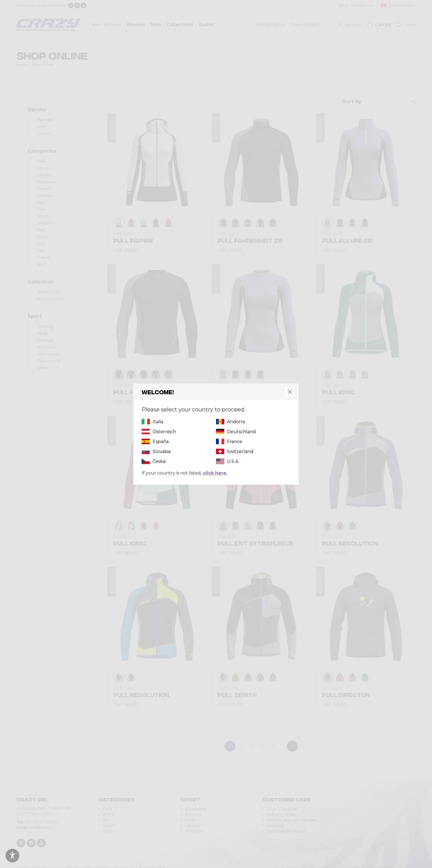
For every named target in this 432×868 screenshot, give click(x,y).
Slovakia (162, 451)
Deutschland (241, 432)
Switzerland (240, 451)
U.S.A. (233, 461)
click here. (215, 473)
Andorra (236, 422)
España (161, 442)
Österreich (164, 432)
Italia (158, 422)
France (235, 442)
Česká (159, 461)
